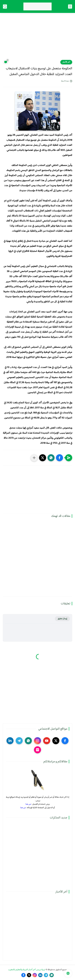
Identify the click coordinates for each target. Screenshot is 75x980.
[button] (59, 458)
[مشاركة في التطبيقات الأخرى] (34, 458)
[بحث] (5, 7)
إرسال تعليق (62, 619)
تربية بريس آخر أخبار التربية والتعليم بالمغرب (27, 970)
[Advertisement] (37, 38)
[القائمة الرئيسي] (70, 7)
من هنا (28, 804)
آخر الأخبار (66, 62)
